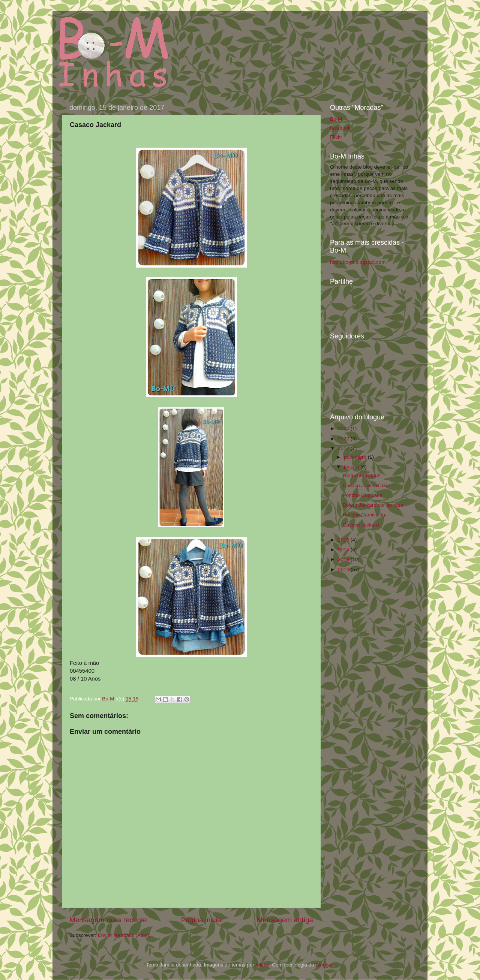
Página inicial (202, 920)
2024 (344, 429)
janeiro (352, 467)
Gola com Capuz (362, 475)
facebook (340, 128)
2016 (344, 540)
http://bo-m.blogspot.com (358, 262)
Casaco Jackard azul (366, 486)
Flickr (336, 137)
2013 (344, 559)
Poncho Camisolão (364, 515)
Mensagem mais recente (108, 920)
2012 (344, 569)
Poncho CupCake (363, 495)
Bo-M (109, 699)
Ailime (262, 965)
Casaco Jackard (361, 525)
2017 (344, 448)
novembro (356, 457)
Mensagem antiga (285, 920)
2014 (344, 550)
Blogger (324, 965)
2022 (344, 439)
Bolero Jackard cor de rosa (373, 505)
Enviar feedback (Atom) (124, 935)
